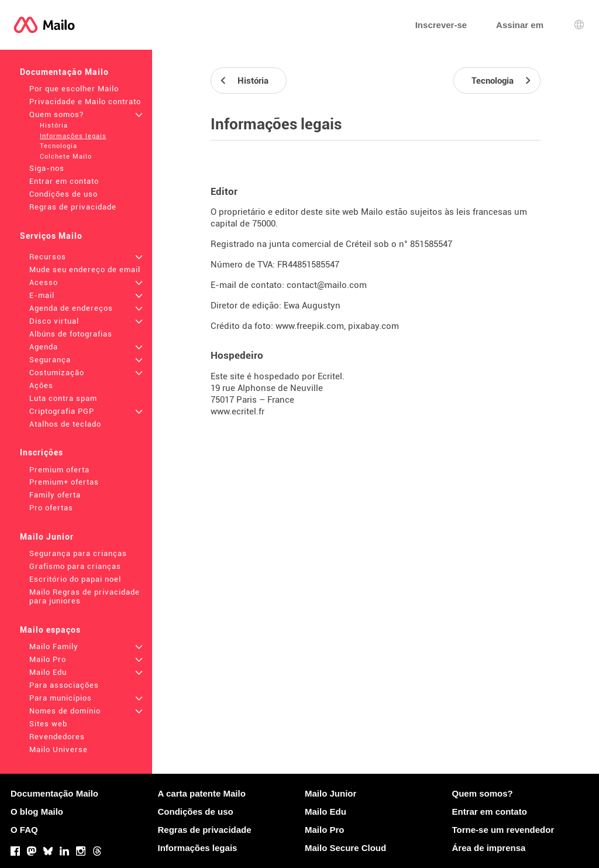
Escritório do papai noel (75, 579)
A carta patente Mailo (202, 793)
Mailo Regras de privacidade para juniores (85, 596)
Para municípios (61, 698)
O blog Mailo (37, 812)
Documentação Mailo (64, 72)
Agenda (44, 347)
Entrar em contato (64, 181)
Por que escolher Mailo (74, 89)
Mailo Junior (47, 537)
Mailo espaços (50, 630)
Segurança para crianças (78, 553)
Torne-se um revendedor (503, 830)
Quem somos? (56, 114)
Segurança (50, 360)
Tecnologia (58, 146)
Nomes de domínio (65, 711)
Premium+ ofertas (64, 482)
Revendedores (57, 737)
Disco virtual (54, 321)
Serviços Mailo (51, 236)
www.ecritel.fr (237, 411)
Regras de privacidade (73, 207)
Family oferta (55, 495)
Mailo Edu (48, 672)
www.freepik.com (310, 326)
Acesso (44, 282)
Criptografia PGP (62, 411)
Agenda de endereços (71, 308)
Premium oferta (59, 470)
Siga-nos (47, 168)
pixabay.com (373, 326)
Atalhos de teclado (65, 424)
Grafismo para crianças (75, 566)
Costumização (57, 373)
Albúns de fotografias (71, 334)
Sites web (48, 724)
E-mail (42, 295)
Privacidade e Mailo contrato (85, 102)
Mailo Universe (58, 749)
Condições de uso (63, 194)
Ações (41, 385)
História (54, 126)
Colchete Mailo (66, 157)
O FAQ (24, 830)
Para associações (64, 685)
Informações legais (73, 136)
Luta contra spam (63, 398)
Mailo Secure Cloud (345, 848)
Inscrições (42, 452)
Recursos (48, 257)
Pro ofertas (51, 508)
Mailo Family (54, 646)
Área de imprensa (489, 848)
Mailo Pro (48, 659)
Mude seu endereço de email (85, 270)
